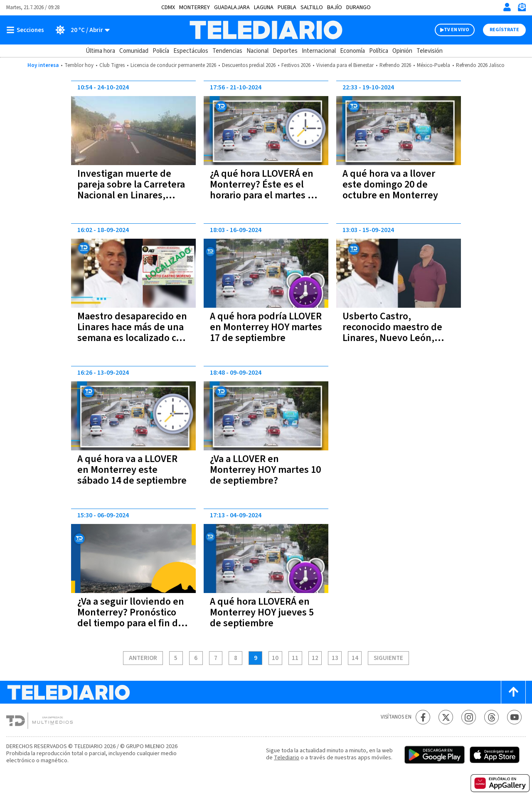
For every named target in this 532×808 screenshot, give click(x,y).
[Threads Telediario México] (491, 717)
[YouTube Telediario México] (514, 717)
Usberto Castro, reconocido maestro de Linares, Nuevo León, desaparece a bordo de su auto (398, 338)
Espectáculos (191, 51)
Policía (161, 51)
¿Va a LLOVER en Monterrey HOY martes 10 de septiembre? (265, 470)
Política (379, 51)
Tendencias (227, 51)
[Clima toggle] (80, 30)
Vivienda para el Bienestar (345, 65)
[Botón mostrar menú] (27, 30)
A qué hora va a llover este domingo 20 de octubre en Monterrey (390, 184)
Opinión (402, 51)
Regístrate (504, 30)
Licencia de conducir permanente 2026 (173, 65)
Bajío (335, 7)
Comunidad (134, 51)
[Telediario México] (266, 30)
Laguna (264, 7)
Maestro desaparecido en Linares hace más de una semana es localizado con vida (132, 332)
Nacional (257, 51)
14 (355, 658)
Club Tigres (112, 65)
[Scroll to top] (513, 692)
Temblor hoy (79, 65)
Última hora (100, 51)
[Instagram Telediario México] (469, 717)
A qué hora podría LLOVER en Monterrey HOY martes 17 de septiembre (266, 327)
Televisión (430, 51)
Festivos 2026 (296, 65)
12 (315, 658)
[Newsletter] (522, 9)
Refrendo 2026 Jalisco (480, 65)
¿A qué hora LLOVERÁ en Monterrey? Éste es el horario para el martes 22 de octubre (264, 190)
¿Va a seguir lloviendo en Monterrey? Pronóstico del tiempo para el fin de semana (131, 618)
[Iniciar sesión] (507, 7)
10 (275, 658)
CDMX (168, 7)
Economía (352, 51)
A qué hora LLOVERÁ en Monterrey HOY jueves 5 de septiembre (262, 612)
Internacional (319, 51)
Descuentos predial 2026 (249, 65)
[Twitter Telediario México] (446, 717)
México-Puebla (433, 65)
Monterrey (195, 7)
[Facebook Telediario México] (423, 717)
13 (335, 658)
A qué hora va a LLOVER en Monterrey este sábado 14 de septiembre (132, 470)
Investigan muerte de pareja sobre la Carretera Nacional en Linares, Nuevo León (131, 190)
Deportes (285, 51)
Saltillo (312, 7)
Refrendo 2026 (395, 65)
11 (295, 658)
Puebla (287, 7)
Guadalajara (232, 7)
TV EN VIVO (457, 30)
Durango (358, 7)
